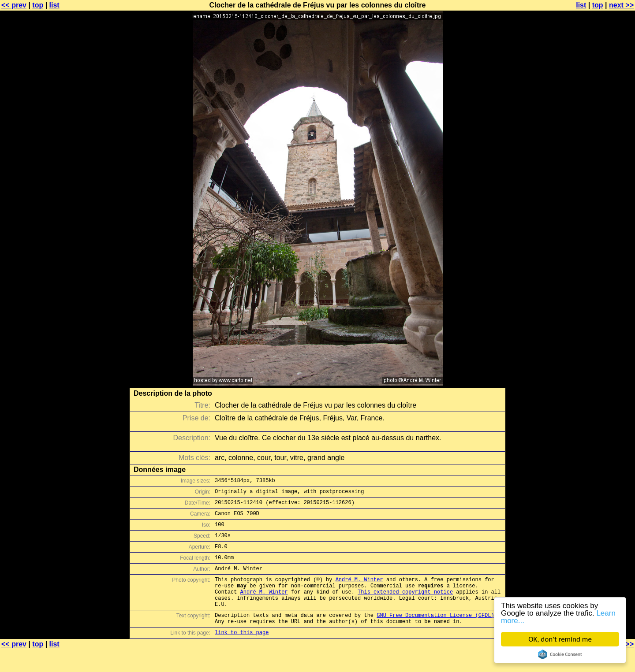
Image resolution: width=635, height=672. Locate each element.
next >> (621, 5)
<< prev (14, 5)
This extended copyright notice (405, 607)
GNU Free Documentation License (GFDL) (435, 635)
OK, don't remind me (560, 639)
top (38, 5)
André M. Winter (359, 592)
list (54, 5)
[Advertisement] (599, 218)
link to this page (242, 655)
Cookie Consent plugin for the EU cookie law (560, 654)
